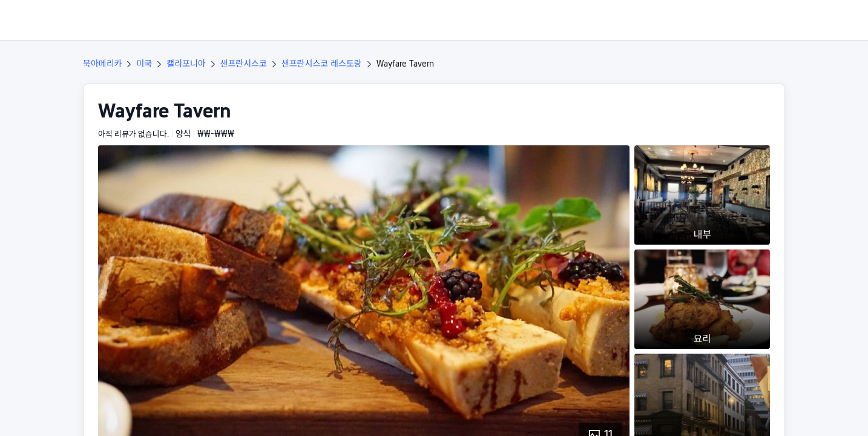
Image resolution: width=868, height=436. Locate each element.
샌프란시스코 (244, 64)
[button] (786, 20)
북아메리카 (102, 64)
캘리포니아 (186, 64)
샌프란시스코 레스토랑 (322, 64)
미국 (144, 64)
